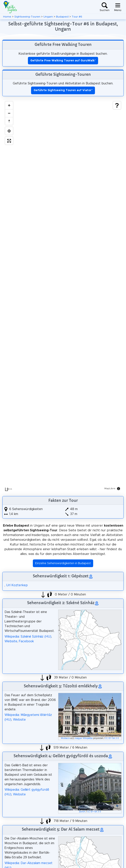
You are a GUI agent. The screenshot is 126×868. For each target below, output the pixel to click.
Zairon (82, 812)
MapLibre (110, 488)
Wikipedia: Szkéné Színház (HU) (28, 637)
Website (11, 641)
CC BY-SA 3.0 (112, 738)
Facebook (26, 641)
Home (7, 17)
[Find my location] (9, 131)
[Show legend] (117, 105)
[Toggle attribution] (119, 489)
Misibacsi (65, 738)
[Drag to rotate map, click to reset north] (9, 121)
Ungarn (48, 17)
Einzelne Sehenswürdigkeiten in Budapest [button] (63, 563)
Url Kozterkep (17, 585)
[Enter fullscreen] (9, 141)
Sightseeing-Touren (27, 17)
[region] (63, 296)
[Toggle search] (105, 7)
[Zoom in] (9, 105)
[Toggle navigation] (118, 7)
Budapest (62, 17)
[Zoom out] (9, 113)
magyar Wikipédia (84, 738)
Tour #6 (77, 17)
